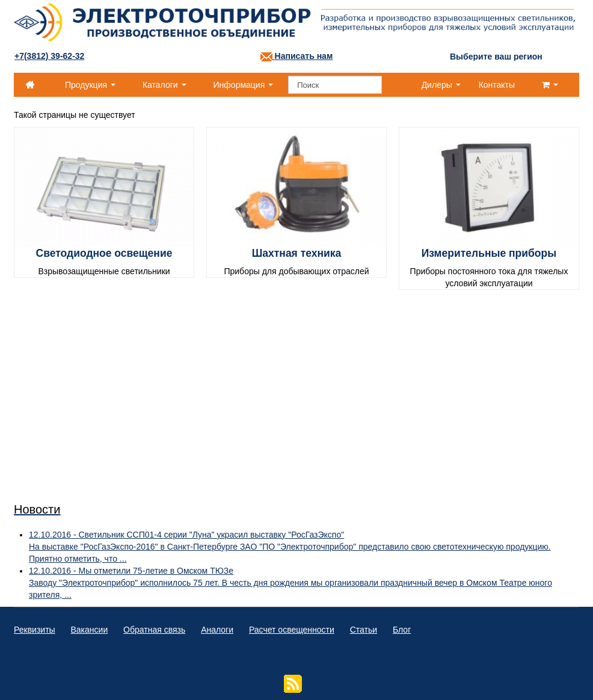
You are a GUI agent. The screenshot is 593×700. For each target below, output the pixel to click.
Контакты (497, 85)
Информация (244, 85)
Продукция (90, 85)
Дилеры (441, 85)
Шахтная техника (297, 253)
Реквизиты (35, 630)
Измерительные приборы (489, 253)
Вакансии (90, 630)
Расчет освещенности (292, 630)
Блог (402, 630)
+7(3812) (49, 56)
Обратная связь (154, 630)
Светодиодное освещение (104, 253)
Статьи (364, 630)
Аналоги (217, 630)
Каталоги (164, 85)
